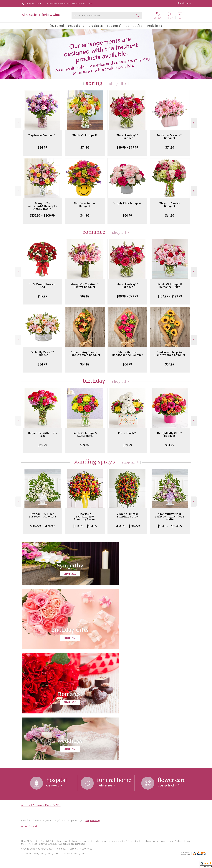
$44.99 (85, 215)
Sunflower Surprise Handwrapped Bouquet (170, 354)
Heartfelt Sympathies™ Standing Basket (85, 517)
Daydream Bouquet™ (42, 135)
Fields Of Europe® (85, 135)
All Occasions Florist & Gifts (41, 15)
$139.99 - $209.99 (42, 215)
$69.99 (42, 445)
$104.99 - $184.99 (85, 526)
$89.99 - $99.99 (127, 147)
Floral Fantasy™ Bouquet (127, 137)
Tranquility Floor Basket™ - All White (42, 515)
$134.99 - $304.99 (127, 526)
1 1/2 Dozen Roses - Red (42, 286)
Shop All (116, 84)
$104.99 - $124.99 (42, 526)
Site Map (184, 865)
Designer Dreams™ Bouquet (170, 137)
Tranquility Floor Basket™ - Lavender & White (170, 517)
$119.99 (42, 296)
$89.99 (85, 296)
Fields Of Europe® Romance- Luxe (170, 286)
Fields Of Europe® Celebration (85, 434)
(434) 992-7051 (34, 3)
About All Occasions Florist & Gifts (41, 694)
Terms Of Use (132, 865)
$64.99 (127, 215)
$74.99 (85, 147)
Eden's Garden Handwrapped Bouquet (127, 354)
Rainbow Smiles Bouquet (85, 205)
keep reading (93, 710)
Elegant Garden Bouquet (170, 205)
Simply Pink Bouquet (127, 203)
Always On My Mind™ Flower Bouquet (85, 286)
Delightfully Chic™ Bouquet (170, 434)
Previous (18, 123)
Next (194, 123)
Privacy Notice (148, 865)
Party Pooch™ (127, 433)
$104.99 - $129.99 (170, 296)
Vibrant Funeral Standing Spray (127, 515)
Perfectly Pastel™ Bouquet (42, 354)
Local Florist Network (167, 865)
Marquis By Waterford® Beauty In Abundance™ (42, 206)
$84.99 (42, 147)
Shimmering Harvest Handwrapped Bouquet (85, 354)
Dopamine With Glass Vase (42, 434)
